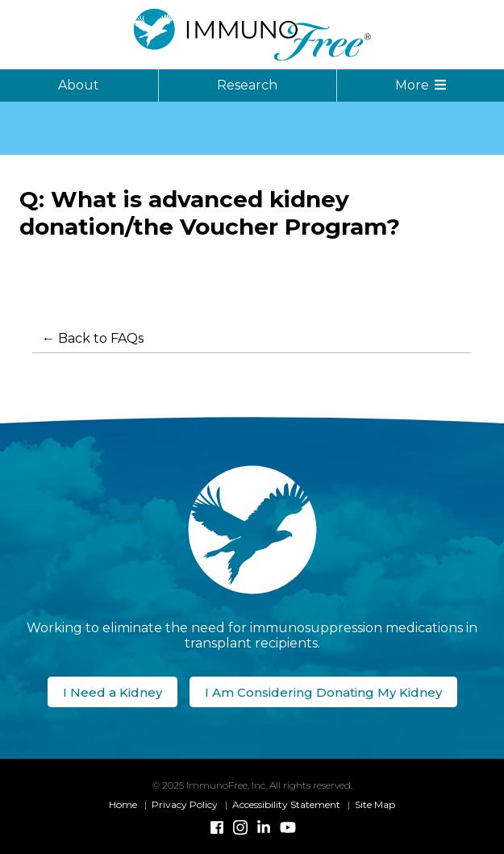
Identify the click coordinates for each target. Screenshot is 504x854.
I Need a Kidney (112, 692)
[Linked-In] (264, 827)
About (79, 85)
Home (123, 804)
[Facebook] (217, 827)
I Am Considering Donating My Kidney (323, 692)
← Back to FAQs (93, 338)
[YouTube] (287, 827)
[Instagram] (240, 827)
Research (247, 85)
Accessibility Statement (286, 804)
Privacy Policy (185, 804)
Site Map (375, 804)
